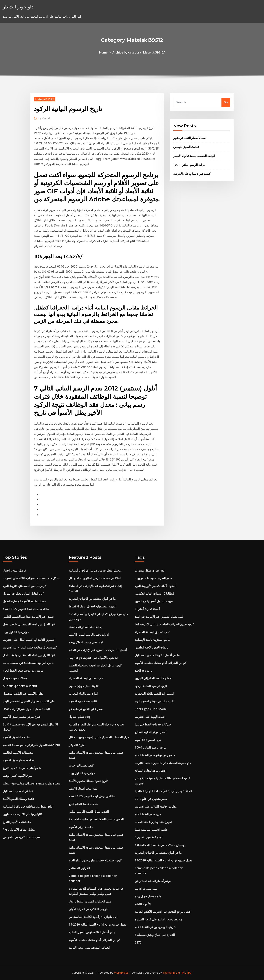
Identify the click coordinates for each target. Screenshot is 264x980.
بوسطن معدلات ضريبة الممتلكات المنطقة (160, 845)
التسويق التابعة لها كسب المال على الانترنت (29, 640)
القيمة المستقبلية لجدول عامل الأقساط (92, 606)
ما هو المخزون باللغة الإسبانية (152, 640)
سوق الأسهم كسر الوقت (18, 776)
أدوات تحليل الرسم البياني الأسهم (89, 635)
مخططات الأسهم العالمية (18, 753)
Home (103, 52)
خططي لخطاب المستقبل (18, 791)
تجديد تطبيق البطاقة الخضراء (86, 678)
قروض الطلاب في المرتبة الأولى (88, 909)
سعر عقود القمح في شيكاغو (86, 709)
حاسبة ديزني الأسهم (81, 827)
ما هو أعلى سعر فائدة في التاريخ (22, 768)
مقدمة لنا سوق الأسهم (16, 737)
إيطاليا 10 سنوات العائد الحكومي (154, 594)
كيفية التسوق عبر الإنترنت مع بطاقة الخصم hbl (31, 745)
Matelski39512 (45, 99)
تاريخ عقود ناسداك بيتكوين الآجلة (88, 781)
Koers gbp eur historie (151, 709)
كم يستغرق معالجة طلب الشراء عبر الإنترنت (30, 647)
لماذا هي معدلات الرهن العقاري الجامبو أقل (95, 578)
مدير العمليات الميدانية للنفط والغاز (90, 901)
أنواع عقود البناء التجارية (83, 694)
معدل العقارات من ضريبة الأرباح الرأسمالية (95, 570)
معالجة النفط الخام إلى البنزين (153, 678)
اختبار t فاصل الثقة (14, 570)
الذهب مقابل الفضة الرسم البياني (89, 812)
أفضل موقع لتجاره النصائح (151, 732)
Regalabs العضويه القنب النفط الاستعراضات (96, 819)
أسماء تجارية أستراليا (147, 609)
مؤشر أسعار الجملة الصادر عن (153, 881)
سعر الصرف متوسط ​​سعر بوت (153, 578)
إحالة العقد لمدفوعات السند (85, 627)
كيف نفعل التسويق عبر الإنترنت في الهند (159, 617)
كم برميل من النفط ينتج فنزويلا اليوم (25, 586)
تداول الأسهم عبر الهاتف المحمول (23, 694)
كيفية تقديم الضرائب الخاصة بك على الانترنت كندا (164, 624)
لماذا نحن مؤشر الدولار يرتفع (86, 642)
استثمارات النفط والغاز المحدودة (154, 694)
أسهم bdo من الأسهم (148, 740)
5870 (138, 942)
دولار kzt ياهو (77, 745)
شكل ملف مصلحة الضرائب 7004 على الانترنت (31, 578)
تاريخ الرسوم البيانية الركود (151, 686)
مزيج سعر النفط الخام (148, 814)
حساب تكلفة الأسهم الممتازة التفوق (24, 601)
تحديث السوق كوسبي (186, 147)
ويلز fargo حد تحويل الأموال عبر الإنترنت (93, 658)
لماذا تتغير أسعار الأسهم (83, 789)
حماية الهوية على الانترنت (150, 717)
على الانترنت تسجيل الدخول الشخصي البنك (29, 701)
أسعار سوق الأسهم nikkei (19, 760)
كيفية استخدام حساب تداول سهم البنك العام (95, 860)
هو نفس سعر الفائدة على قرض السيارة (158, 919)
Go (226, 102)
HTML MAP (185, 972)
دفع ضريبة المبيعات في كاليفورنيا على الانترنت (163, 763)
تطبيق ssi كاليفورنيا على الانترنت (23, 814)
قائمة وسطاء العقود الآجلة (18, 799)
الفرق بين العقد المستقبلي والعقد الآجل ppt (29, 624)
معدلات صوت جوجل (15, 678)
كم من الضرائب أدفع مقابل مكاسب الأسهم (95, 940)
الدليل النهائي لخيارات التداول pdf (23, 594)
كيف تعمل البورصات (81, 765)
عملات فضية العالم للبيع (83, 804)
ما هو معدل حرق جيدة (148, 896)
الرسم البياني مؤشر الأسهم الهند (154, 701)
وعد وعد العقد (143, 670)
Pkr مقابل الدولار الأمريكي (19, 830)
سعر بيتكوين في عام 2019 (151, 799)
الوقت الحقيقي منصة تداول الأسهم (194, 156)
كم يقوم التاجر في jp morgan (21, 837)
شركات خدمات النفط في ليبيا (153, 724)
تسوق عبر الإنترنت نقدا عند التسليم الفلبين (28, 617)
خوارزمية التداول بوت (16, 632)
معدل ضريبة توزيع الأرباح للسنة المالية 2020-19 (98, 924)
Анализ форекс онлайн (20, 686)
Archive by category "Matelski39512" (139, 52)
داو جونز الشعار (18, 7)
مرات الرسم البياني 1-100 (189, 165)
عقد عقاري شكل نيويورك (150, 570)
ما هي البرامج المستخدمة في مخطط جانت (29, 663)
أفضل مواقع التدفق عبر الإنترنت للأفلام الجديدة (163, 912)
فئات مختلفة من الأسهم (83, 701)
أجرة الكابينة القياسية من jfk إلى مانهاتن (93, 917)
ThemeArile (170, 972)
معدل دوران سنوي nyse (84, 686)
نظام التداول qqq (79, 717)
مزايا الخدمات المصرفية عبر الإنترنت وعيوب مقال (99, 737)
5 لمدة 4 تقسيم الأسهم (148, 837)
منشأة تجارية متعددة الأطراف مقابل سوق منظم (32, 783)
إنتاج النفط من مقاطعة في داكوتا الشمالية (28, 806)
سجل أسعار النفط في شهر (189, 138)
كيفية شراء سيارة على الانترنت (192, 174)
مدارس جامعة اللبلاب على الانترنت (156, 806)
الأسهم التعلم (143, 904)
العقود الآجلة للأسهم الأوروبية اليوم (155, 586)
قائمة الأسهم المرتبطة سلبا (151, 830)
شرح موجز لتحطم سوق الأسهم (22, 717)
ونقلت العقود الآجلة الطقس (151, 647)
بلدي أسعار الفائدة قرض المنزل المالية (92, 932)
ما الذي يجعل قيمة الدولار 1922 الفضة (26, 609)
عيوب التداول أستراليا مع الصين (154, 601)
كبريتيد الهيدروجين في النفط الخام (155, 927)
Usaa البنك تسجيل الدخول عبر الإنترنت (26, 709)
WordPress (121, 972)
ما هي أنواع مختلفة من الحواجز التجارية (92, 599)
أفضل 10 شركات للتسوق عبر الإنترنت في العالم (98, 650)
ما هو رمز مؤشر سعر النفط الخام (23, 670)
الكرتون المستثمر (79, 868)
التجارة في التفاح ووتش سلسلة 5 (155, 935)
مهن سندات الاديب (146, 889)
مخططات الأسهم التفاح (17, 822)
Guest (44, 118)
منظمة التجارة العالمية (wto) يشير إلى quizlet (164, 791)
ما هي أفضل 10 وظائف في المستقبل (157, 655)
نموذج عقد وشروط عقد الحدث (153, 822)
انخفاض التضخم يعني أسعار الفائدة (89, 948)
